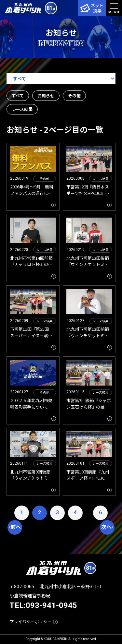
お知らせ (46, 95)
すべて (18, 95)
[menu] (114, 8)
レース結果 (22, 109)
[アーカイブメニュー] (61, 78)
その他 (74, 95)
